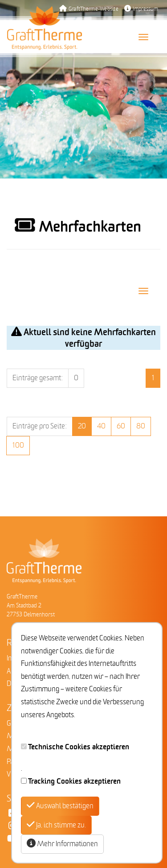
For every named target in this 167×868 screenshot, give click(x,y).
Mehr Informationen (62, 844)
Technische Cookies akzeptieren (79, 747)
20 (82, 426)
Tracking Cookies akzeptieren (74, 781)
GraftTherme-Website (89, 9)
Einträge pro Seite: (40, 426)
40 (101, 426)
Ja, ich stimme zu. (56, 825)
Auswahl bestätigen (60, 806)
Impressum (141, 9)
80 (141, 426)
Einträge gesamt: (38, 378)
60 (121, 426)
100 (18, 445)
